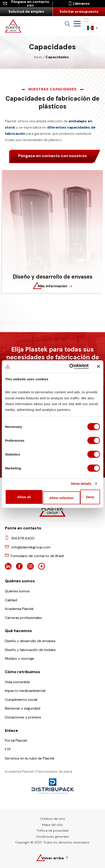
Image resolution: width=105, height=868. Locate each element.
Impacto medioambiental (25, 691)
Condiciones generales (52, 837)
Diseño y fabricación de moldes (30, 650)
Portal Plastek (16, 740)
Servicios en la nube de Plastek (30, 758)
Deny (90, 497)
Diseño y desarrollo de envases (30, 641)
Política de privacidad (53, 831)
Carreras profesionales (23, 618)
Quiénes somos (17, 591)
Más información (52, 286)
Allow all (24, 497)
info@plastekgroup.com (31, 547)
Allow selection (61, 498)
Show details (81, 484)
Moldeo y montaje (20, 659)
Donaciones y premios (23, 717)
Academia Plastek (19, 609)
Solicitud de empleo (26, 11)
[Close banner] (98, 366)
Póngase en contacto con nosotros (52, 156)
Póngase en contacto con (26, 4)
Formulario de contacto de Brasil (37, 556)
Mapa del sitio (52, 825)
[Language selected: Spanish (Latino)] (92, 25)
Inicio (38, 57)
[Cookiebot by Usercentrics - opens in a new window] (69, 366)
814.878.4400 (23, 538)
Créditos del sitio (52, 819)
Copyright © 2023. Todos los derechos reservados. (53, 842)
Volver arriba (52, 858)
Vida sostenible (17, 682)
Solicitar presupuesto (79, 11)
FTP (8, 749)
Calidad (11, 600)
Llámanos (79, 4)
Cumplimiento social (21, 700)
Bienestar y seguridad (23, 708)
